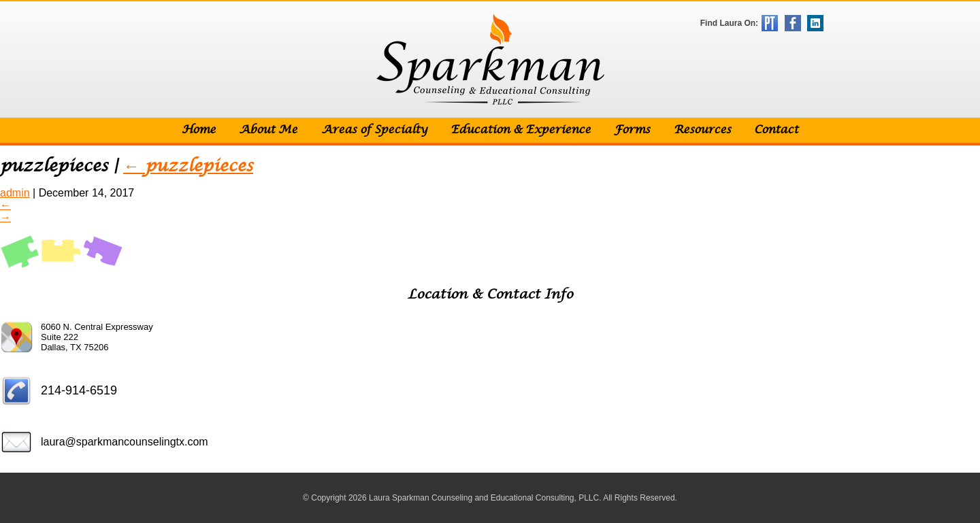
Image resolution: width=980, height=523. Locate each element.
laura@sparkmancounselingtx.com (125, 442)
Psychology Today (770, 23)
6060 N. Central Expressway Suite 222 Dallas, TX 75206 (97, 337)
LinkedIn (815, 23)
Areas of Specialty (374, 130)
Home (199, 130)
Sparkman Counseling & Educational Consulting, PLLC (490, 60)
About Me (268, 130)
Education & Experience (521, 130)
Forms (632, 130)
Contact (776, 130)
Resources (702, 130)
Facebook (793, 23)
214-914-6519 (79, 390)
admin (15, 193)
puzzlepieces (188, 166)
